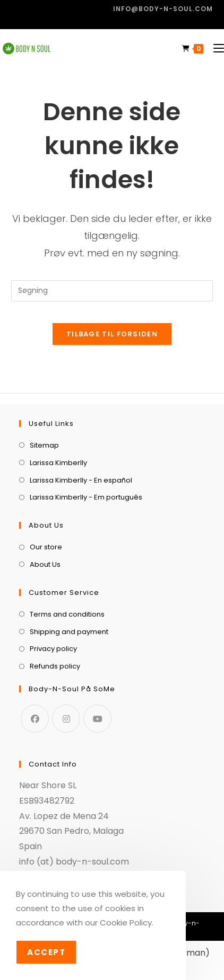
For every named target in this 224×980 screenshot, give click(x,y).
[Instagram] (66, 719)
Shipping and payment (69, 632)
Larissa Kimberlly (58, 463)
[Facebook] (35, 719)
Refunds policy (55, 666)
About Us (45, 564)
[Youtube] (97, 719)
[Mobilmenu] (215, 48)
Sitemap (44, 445)
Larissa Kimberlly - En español (81, 480)
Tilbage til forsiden (112, 334)
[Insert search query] (112, 291)
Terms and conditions (67, 614)
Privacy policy (53, 649)
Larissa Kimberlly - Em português (86, 497)
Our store (46, 547)
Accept (46, 952)
